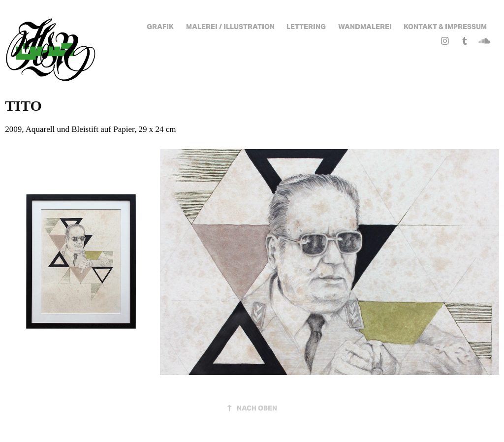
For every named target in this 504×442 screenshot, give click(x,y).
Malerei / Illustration (230, 27)
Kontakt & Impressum (445, 27)
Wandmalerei (365, 27)
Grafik (160, 27)
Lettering (306, 27)
